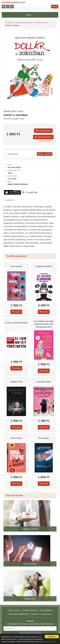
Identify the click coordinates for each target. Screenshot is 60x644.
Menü (30, 15)
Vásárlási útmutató (30, 610)
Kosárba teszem (43, 131)
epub (41, 154)
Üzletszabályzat (46, 610)
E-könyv (9, 23)
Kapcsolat (35, 614)
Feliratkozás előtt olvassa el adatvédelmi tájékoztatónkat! (30, 624)
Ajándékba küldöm (43, 137)
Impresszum (47, 614)
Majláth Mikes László (13, 111)
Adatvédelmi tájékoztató (19, 614)
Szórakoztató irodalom (24, 23)
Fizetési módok (13, 610)
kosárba (16, 312)
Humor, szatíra (42, 23)
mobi (49, 154)
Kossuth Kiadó (14, 167)
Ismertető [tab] (9, 200)
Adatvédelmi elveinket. (49, 642)
